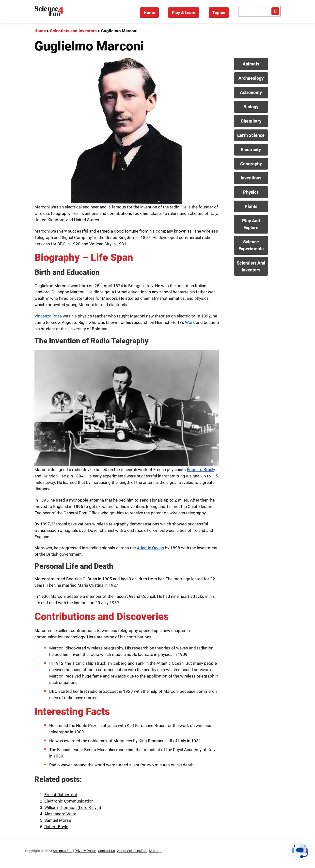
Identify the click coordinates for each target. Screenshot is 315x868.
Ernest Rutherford (61, 795)
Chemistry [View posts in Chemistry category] (251, 121)
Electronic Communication (69, 801)
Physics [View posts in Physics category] (251, 192)
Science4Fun (63, 851)
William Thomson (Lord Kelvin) (73, 807)
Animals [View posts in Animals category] (251, 64)
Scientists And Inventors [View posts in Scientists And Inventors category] (251, 266)
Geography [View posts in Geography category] (251, 164)
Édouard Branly (201, 470)
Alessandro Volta (60, 814)
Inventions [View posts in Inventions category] (251, 178)
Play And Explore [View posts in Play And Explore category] (251, 224)
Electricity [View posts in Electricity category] (251, 150)
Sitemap (155, 851)
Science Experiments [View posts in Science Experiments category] (251, 245)
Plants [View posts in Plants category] (251, 206)
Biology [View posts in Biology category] (251, 107)
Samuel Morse (58, 820)
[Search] (275, 11)
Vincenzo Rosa (48, 316)
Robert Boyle (56, 827)
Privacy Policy (85, 851)
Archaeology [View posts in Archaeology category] (251, 78)
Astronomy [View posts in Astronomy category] (251, 92)
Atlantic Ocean (150, 548)
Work (190, 322)
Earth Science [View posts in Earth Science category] (251, 135)
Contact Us (106, 851)
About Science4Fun (132, 851)
